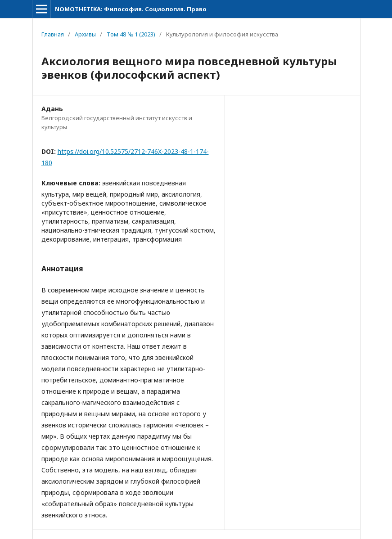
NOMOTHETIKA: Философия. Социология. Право (131, 9)
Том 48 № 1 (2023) (131, 34)
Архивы (85, 34)
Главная (53, 34)
